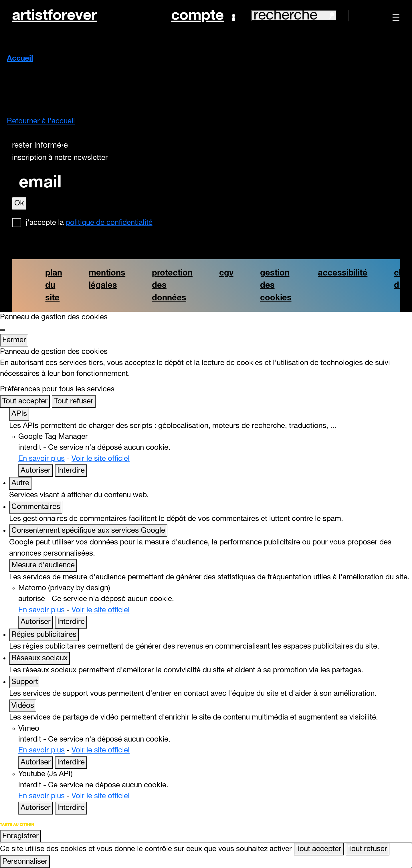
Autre (20, 483)
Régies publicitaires (44, 635)
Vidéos (23, 706)
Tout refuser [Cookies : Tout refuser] (74, 401)
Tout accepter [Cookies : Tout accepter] (25, 401)
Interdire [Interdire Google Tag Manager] (71, 471)
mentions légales (107, 279)
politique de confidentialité (109, 223)
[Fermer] (2, 330)
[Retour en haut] (400, 855)
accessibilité (343, 273)
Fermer (14, 340)
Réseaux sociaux (39, 658)
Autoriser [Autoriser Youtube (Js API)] (36, 808)
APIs (19, 414)
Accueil (20, 59)
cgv (226, 273)
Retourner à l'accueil (41, 121)
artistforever (55, 16)
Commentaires (36, 507)
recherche (294, 16)
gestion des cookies (276, 285)
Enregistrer (20, 836)
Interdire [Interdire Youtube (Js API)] (71, 808)
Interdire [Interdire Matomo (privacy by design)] (71, 622)
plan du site (54, 285)
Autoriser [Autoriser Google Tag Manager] (36, 471)
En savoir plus (41, 459)
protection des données (172, 285)
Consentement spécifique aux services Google (88, 531)
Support (25, 682)
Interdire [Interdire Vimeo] (71, 762)
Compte (203, 16)
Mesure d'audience (43, 565)
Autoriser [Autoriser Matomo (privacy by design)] (36, 622)
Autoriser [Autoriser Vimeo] (36, 762)
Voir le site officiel (101, 459)
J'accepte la (89, 223)
